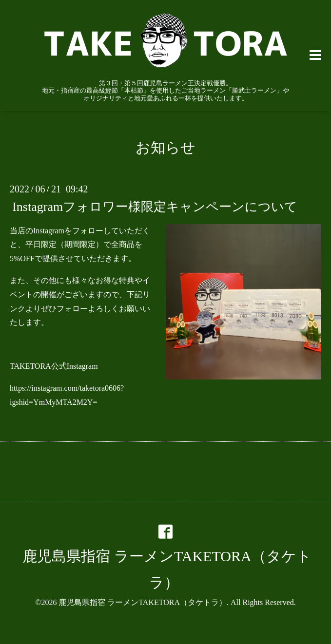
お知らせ (165, 147)
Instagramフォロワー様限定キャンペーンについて (155, 206)
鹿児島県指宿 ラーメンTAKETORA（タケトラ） (143, 602)
